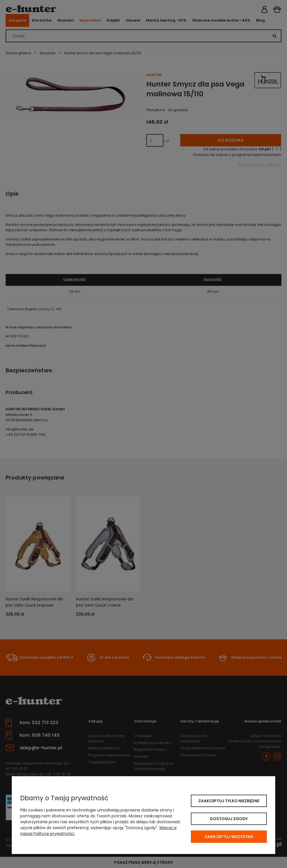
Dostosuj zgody (229, 819)
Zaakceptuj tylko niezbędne (229, 801)
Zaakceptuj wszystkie (229, 837)
